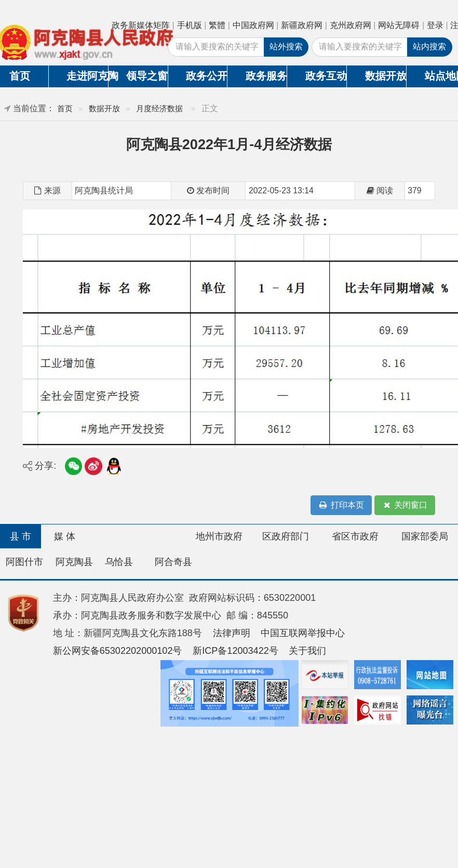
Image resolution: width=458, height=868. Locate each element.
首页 (65, 108)
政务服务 (266, 76)
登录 (435, 25)
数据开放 (386, 76)
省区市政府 (355, 536)
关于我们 (307, 651)
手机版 (190, 25)
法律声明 (232, 633)
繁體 (217, 25)
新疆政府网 (302, 25)
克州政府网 (351, 25)
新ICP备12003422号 (235, 651)
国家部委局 (425, 536)
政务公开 (207, 76)
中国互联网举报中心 (303, 633)
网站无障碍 (399, 25)
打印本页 (341, 505)
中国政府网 (253, 25)
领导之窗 (147, 76)
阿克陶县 (74, 562)
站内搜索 (429, 47)
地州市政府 (219, 536)
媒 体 (65, 536)
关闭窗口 (405, 505)
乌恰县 (119, 562)
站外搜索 (286, 47)
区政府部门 (286, 536)
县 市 (21, 536)
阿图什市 (24, 562)
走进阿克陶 (87, 76)
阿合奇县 (173, 562)
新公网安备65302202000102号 (118, 651)
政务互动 (326, 76)
